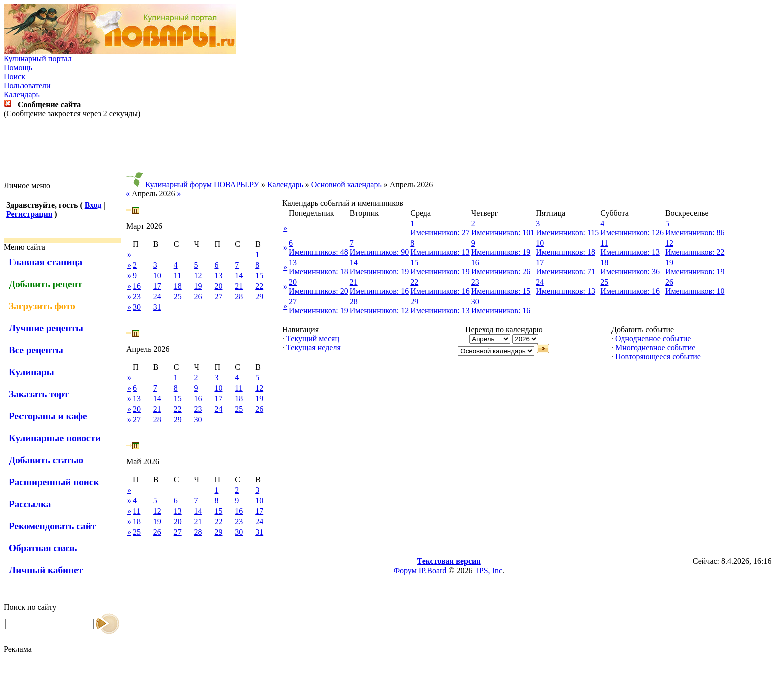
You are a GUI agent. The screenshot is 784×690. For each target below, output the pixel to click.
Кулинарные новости (55, 438)
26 (198, 296)
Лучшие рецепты (46, 328)
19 (198, 286)
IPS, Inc (489, 571)
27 (218, 296)
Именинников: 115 (567, 232)
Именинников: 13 (440, 252)
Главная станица (46, 262)
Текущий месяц (313, 338)
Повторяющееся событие (658, 357)
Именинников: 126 (632, 232)
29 (259, 296)
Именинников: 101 (503, 232)
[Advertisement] (392, 150)
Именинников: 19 (501, 252)
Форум (405, 571)
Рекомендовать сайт (52, 526)
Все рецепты (36, 350)
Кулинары (32, 372)
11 (178, 275)
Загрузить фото (42, 306)
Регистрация (29, 214)
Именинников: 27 (440, 232)
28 (239, 296)
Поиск (15, 76)
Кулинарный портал (38, 58)
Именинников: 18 (566, 252)
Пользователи (27, 85)
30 (137, 307)
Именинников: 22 (695, 252)
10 (157, 275)
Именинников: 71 (566, 271)
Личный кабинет (46, 570)
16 (137, 286)
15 (259, 275)
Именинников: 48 (319, 252)
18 (178, 286)
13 (218, 275)
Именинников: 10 (695, 291)
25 (178, 296)
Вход (93, 205)
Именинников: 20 (319, 291)
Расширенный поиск (54, 482)
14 (239, 275)
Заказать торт (39, 394)
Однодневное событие (653, 338)
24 (157, 296)
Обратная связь (43, 548)
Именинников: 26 (501, 271)
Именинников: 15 (501, 291)
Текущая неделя (314, 348)
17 (157, 286)
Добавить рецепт (46, 284)
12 (198, 275)
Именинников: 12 (380, 310)
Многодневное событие (655, 348)
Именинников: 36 (630, 271)
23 (137, 296)
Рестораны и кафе (48, 416)
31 (157, 307)
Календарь (22, 94)
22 (259, 286)
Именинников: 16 (380, 291)
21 (239, 286)
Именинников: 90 (380, 252)
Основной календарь (347, 184)
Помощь (18, 67)
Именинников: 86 (695, 232)
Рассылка (30, 504)
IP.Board (433, 571)
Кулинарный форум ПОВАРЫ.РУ (202, 184)
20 (218, 286)
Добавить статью (46, 460)
